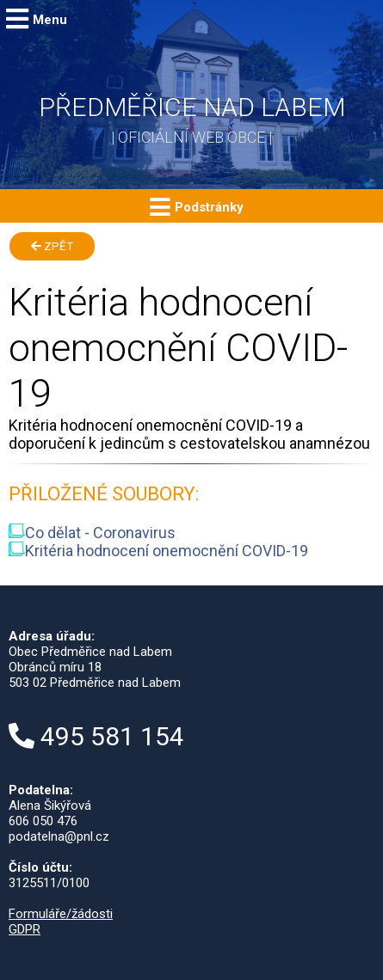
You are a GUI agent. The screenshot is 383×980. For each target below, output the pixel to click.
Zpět (52, 246)
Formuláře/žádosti (61, 914)
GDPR (25, 929)
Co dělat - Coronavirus (92, 533)
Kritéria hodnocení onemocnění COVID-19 (158, 551)
